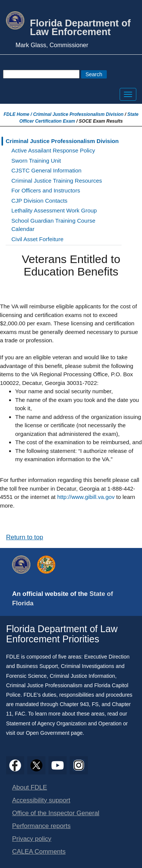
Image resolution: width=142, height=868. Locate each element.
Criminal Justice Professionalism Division (78, 114)
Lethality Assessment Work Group (54, 210)
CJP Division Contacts (39, 201)
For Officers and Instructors (46, 190)
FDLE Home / (18, 114)
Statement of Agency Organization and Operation (64, 723)
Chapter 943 (74, 704)
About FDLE (30, 787)
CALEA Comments (39, 852)
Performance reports (41, 826)
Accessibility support (41, 800)
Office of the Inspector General (56, 813)
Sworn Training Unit (36, 161)
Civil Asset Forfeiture (37, 239)
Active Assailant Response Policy (53, 150)
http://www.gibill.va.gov (86, 497)
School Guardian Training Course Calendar (53, 225)
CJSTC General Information (46, 170)
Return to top (25, 537)
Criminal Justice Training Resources (57, 181)
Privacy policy (32, 839)
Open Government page (54, 733)
